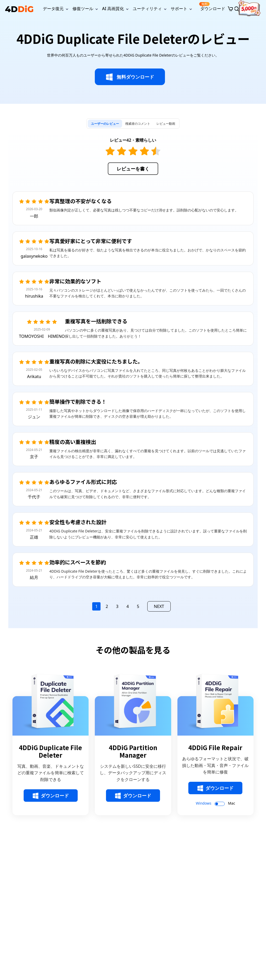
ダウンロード (212, 7)
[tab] (105, 124)
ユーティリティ (147, 9)
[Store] (230, 9)
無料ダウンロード (130, 77)
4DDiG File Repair (215, 748)
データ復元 (53, 9)
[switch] (220, 804)
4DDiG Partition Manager (133, 751)
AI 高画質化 (113, 9)
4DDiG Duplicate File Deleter (51, 751)
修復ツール (83, 9)
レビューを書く (133, 169)
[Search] (237, 9)
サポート (179, 9)
